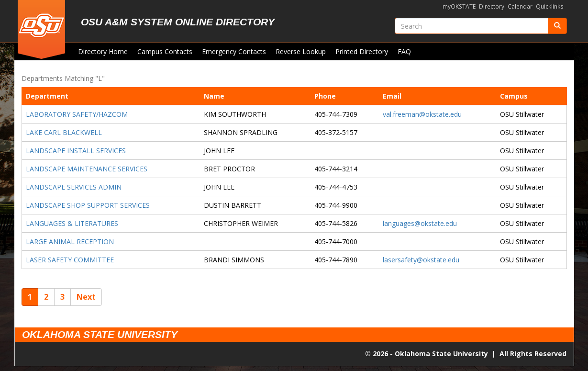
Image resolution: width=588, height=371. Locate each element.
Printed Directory (362, 51)
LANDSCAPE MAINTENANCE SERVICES (87, 169)
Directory (492, 6)
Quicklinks (550, 6)
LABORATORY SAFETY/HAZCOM (77, 114)
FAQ (404, 51)
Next (86, 297)
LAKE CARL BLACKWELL (64, 132)
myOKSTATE (459, 6)
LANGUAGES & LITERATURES (72, 223)
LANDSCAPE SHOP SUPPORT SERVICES (88, 205)
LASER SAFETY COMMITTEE (70, 260)
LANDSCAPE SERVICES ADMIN (74, 187)
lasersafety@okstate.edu (421, 260)
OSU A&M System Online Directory (178, 22)
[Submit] (557, 26)
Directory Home (103, 51)
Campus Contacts (165, 51)
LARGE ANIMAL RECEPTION (70, 242)
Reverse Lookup (301, 51)
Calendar (520, 6)
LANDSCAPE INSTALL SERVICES (76, 151)
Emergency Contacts (234, 51)
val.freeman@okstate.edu (422, 114)
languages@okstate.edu (420, 223)
